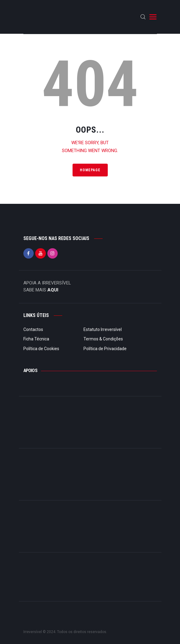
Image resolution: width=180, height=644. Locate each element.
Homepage (90, 170)
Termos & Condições (103, 339)
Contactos (33, 329)
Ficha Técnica (36, 339)
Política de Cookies (41, 349)
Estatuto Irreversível (103, 329)
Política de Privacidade (105, 349)
